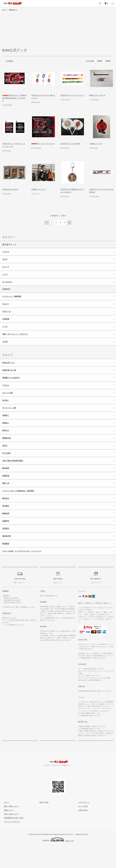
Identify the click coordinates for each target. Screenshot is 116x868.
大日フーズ (7, 316)
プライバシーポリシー (10, 845)
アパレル (6, 251)
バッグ (5, 276)
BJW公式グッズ (14, 10)
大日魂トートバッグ (38, 189)
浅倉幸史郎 (7, 558)
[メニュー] (113, 3)
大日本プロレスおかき (10, 189)
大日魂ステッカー (96, 144)
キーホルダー (8, 284)
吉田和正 (6, 549)
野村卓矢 (6, 517)
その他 (5, 348)
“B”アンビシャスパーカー (43, 144)
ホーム (4, 10)
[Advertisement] (58, 31)
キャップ (6, 268)
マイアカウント (82, 825)
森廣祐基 (6, 533)
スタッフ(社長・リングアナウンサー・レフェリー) (26, 574)
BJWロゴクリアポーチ (97, 95)
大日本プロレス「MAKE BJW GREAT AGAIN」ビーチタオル (14, 98)
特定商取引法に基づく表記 (12, 841)
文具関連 (6, 324)
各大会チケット (9, 244)
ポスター (6, 307)
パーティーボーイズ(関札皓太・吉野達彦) (21, 509)
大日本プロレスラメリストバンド (72, 95)
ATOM (46, 825)
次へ (69, 222)
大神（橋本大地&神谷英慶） (15, 476)
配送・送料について (9, 829)
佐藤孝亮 (6, 541)
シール (5, 332)
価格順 (100, 61)
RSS (41, 825)
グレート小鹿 (8, 402)
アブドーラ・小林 (10, 419)
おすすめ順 (90, 61)
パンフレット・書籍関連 (14, 299)
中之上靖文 (7, 468)
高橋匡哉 (6, 492)
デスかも (6, 394)
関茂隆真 (6, 566)
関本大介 (6, 443)
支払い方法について (9, 837)
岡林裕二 (6, 435)
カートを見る (81, 829)
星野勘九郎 (7, 451)
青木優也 (6, 525)
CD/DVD (6, 292)
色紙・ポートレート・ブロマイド (18, 340)
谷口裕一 (6, 411)
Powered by (58, 863)
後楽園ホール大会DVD (13, 386)
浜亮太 (5, 460)
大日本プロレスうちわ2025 (70, 144)
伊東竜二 (6, 427)
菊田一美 (6, 501)
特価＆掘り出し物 (10, 378)
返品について (7, 833)
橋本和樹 (6, 484)
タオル (5, 260)
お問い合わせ (81, 833)
